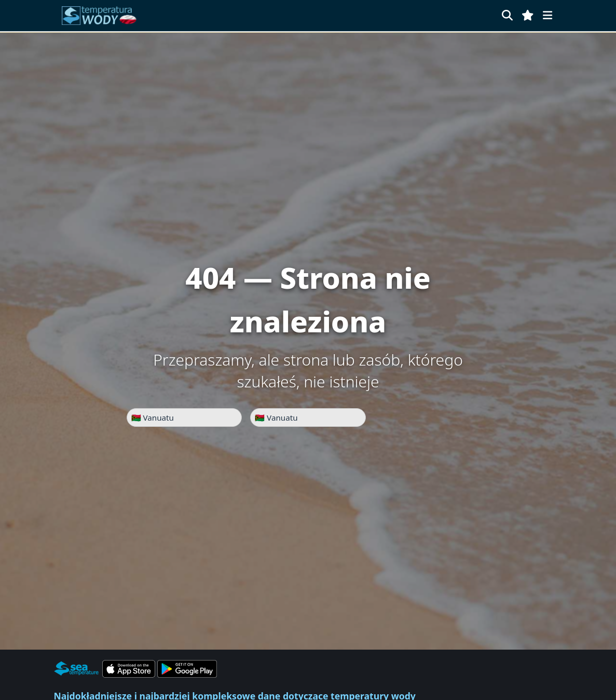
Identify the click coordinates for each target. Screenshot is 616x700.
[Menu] (547, 15)
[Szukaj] (507, 15)
